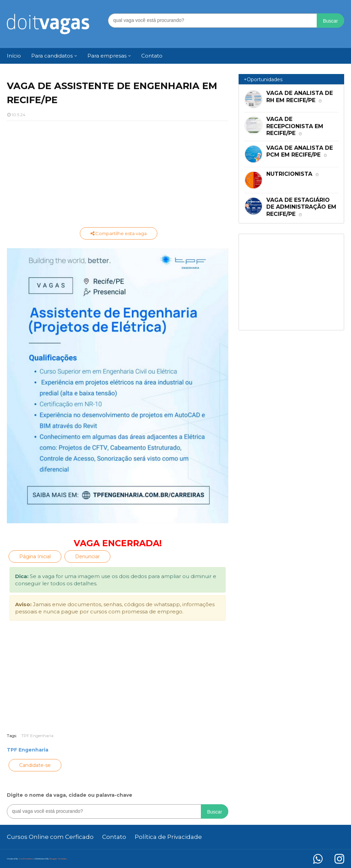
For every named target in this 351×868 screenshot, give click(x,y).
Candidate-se (35, 765)
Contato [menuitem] (152, 56)
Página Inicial (35, 557)
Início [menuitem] (14, 56)
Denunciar (87, 557)
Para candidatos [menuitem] (52, 56)
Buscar (330, 21)
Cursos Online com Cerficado (50, 837)
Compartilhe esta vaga (119, 233)
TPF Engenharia (37, 736)
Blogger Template (58, 859)
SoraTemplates (26, 859)
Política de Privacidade (168, 837)
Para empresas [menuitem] (107, 56)
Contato (114, 837)
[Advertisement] (118, 176)
